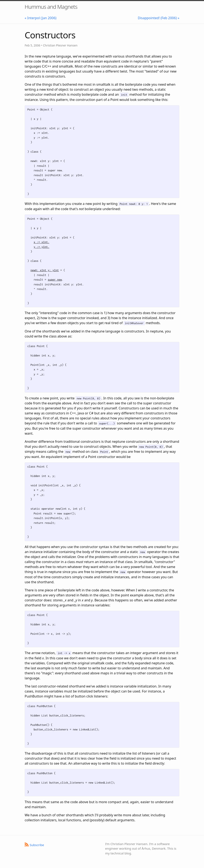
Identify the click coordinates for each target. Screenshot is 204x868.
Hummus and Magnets (51, 7)
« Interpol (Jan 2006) (41, 18)
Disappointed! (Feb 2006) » (159, 18)
